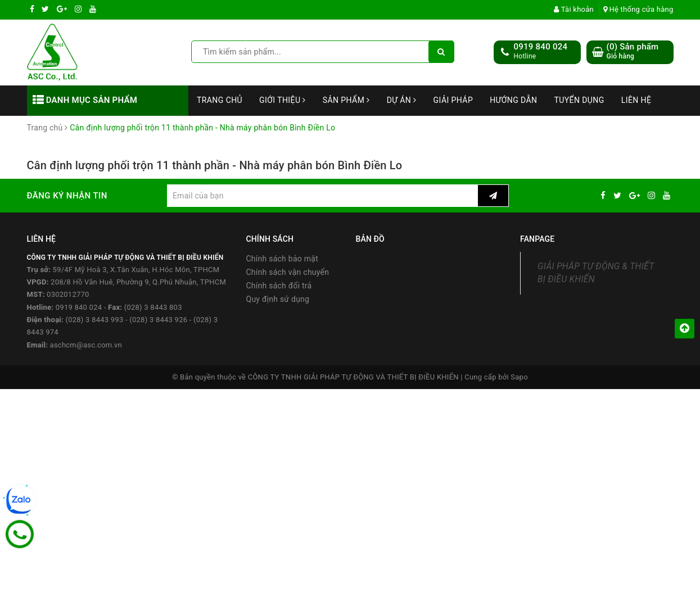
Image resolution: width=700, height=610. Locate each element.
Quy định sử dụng (278, 299)
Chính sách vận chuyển (288, 272)
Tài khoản (574, 9)
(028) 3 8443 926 (158, 320)
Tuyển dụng (579, 100)
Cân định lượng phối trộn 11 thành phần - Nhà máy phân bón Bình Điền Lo (215, 165)
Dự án (402, 100)
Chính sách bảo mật (282, 259)
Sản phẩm (346, 100)
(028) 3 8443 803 (153, 307)
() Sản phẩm (633, 51)
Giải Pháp (453, 100)
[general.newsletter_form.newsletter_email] (322, 196)
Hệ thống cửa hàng (638, 9)
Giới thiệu (283, 100)
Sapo (519, 377)
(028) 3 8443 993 (94, 320)
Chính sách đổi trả (279, 286)
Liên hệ (636, 100)
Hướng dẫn (513, 100)
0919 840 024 (541, 47)
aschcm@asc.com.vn (86, 345)
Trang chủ (220, 100)
